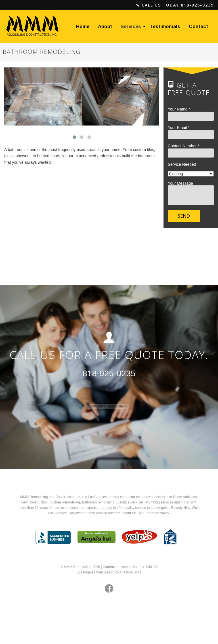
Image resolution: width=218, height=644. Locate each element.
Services (131, 26)
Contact (198, 26)
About (105, 26)
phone (138, 5)
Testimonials (165, 26)
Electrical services (130, 502)
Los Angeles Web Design (95, 572)
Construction (38, 502)
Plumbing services (159, 502)
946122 (152, 567)
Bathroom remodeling (98, 502)
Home (83, 26)
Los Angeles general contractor (112, 497)
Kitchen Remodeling (65, 502)
